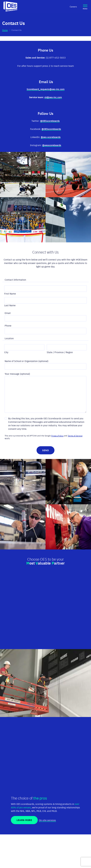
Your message (12, 374)
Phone (9, 325)
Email (8, 313)
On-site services (47, 820)
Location (10, 338)
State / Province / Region (60, 352)
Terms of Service (75, 436)
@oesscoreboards (52, 145)
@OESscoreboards (50, 121)
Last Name (10, 305)
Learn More (24, 820)
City (6, 352)
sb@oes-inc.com (53, 97)
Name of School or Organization (21, 361)
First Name (10, 293)
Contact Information (16, 280)
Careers (73, 7)
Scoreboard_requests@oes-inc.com (46, 89)
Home (5, 30)
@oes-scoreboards (51, 137)
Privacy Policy (57, 436)
